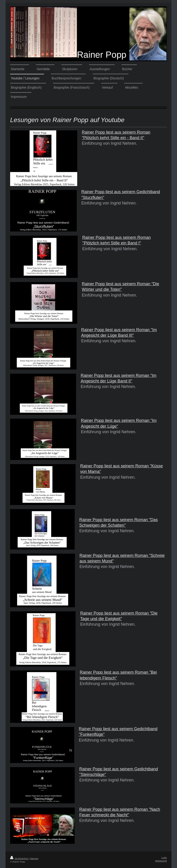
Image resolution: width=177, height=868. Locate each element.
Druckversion (19, 858)
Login (164, 857)
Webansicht (161, 861)
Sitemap (34, 858)
